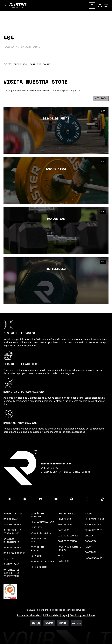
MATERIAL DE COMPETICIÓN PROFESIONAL (12, 573)
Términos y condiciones (82, 615)
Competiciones (67, 541)
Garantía (91, 541)
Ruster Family (67, 525)
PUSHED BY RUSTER (42, 562)
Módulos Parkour (14, 553)
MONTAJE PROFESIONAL (20, 423)
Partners (64, 530)
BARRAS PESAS (12, 548)
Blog (61, 556)
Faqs (88, 547)
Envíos (89, 536)
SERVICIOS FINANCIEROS (22, 364)
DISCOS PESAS (12, 525)
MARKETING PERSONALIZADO (24, 392)
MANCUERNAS (11, 519)
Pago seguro (93, 525)
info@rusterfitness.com (56, 464)
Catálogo (64, 561)
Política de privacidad (29, 615)
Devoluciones (94, 530)
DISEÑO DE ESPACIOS (19, 333)
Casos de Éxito (41, 533)
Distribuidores (68, 536)
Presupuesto (39, 567)
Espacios (36, 556)
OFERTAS (9, 559)
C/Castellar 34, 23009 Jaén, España (66, 472)
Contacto (91, 552)
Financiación (94, 558)
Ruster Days (12, 564)
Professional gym (42, 522)
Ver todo (101, 98)
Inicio (8, 64)
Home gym (36, 527)
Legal (65, 615)
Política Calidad (51, 615)
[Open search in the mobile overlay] (92, 7)
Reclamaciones (94, 519)
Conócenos (64, 519)
